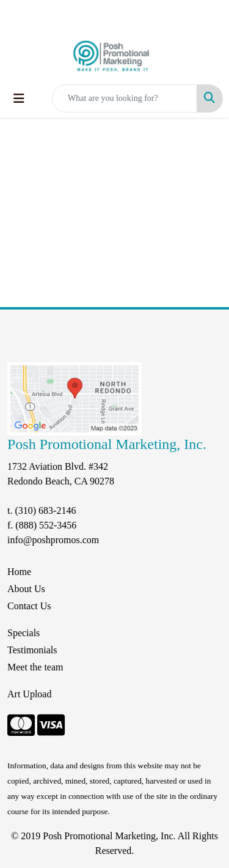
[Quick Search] (125, 98)
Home (19, 572)
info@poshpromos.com (53, 540)
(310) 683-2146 (45, 510)
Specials (24, 633)
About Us (26, 589)
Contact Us (29, 606)
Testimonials (32, 650)
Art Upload (29, 694)
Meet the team (35, 667)
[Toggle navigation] (19, 98)
